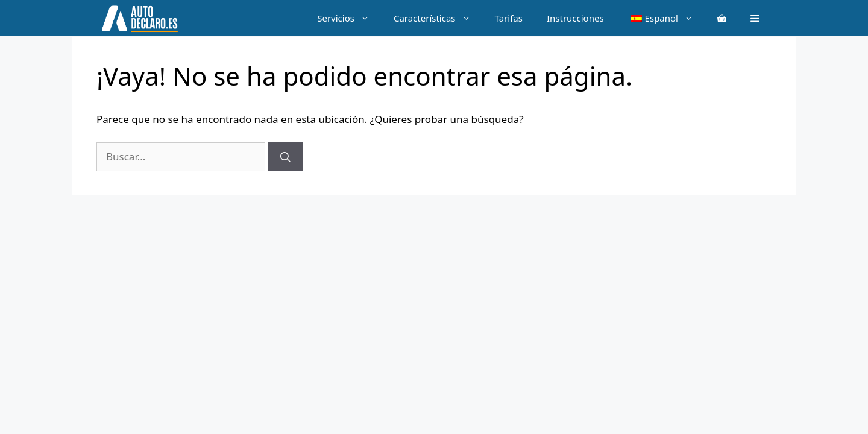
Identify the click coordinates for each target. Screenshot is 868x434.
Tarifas (509, 18)
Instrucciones (575, 18)
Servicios (349, 18)
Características (438, 18)
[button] (755, 18)
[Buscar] (285, 157)
